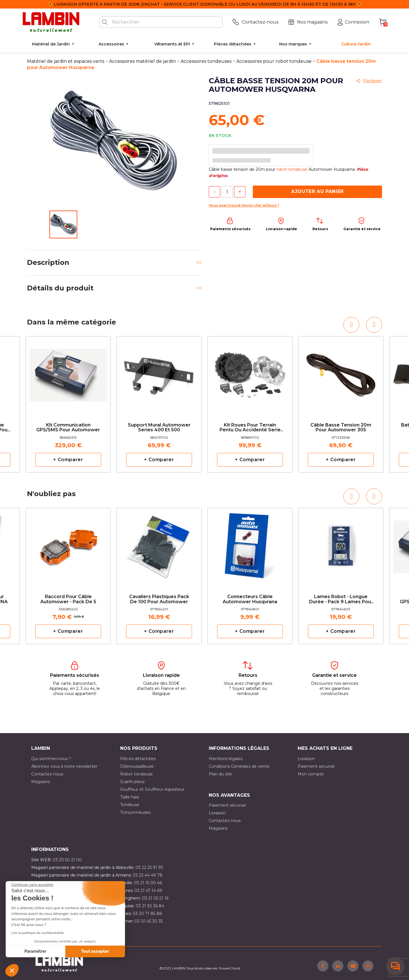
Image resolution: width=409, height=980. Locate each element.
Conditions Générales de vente (239, 766)
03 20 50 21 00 (67, 860)
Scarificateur (132, 782)
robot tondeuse (292, 169)
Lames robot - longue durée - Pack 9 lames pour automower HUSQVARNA (341, 599)
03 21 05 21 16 (155, 898)
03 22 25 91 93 (149, 867)
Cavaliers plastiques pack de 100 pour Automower (159, 599)
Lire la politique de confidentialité (37, 933)
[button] (12, 970)
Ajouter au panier (317, 191)
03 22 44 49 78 (148, 875)
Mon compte (311, 774)
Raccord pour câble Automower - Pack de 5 (68, 599)
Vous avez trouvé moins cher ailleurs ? (244, 205)
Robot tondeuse (136, 774)
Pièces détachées (138, 759)
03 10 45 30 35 (149, 921)
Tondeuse (130, 805)
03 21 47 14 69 (148, 890)
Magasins (41, 782)
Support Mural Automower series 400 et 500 (159, 428)
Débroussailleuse (137, 766)
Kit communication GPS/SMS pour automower (68, 428)
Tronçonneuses (135, 812)
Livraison (306, 759)
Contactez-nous (47, 774)
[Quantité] (227, 192)
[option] (68, 404)
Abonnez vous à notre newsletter (64, 766)
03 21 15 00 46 (148, 883)
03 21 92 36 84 (150, 906)
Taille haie (130, 797)
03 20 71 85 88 (147, 914)
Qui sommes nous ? (51, 759)
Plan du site (220, 774)
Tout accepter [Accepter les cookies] (95, 951)
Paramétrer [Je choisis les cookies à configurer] (35, 951)
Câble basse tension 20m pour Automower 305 (341, 428)
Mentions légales (226, 759)
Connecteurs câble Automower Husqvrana (250, 599)
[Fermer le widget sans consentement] (32, 885)
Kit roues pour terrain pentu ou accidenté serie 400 (250, 428)
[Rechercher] (161, 22)
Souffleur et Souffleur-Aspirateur (152, 789)
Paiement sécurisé (316, 766)
